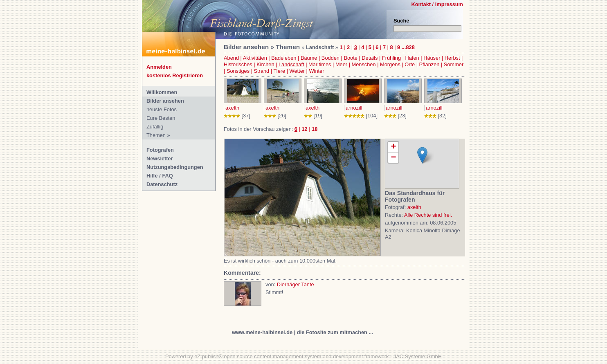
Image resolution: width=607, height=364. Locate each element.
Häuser (432, 58)
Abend (231, 58)
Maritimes (320, 64)
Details (370, 58)
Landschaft (291, 64)
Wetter (297, 71)
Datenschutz (162, 184)
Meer (341, 64)
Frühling (391, 58)
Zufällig (155, 127)
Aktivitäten (255, 58)
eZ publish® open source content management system (258, 356)
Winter (317, 71)
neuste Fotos (162, 109)
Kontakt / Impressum (437, 4)
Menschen (364, 64)
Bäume (309, 58)
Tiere (279, 71)
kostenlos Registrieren (175, 75)
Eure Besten (161, 118)
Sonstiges (238, 71)
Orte (410, 64)
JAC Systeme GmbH (418, 356)
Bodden (330, 58)
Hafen (412, 58)
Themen (156, 135)
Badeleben (284, 58)
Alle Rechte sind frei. (428, 215)
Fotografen (160, 150)
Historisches (238, 64)
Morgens (390, 64)
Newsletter (160, 158)
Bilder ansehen (165, 101)
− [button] (393, 158)
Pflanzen (429, 64)
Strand (262, 71)
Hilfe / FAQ (160, 176)
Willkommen (162, 92)
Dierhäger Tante (296, 284)
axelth (232, 108)
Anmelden (159, 67)
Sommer (454, 64)
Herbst (452, 58)
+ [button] (393, 147)
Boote (350, 58)
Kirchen (265, 64)
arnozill (354, 108)
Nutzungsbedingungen (175, 167)
